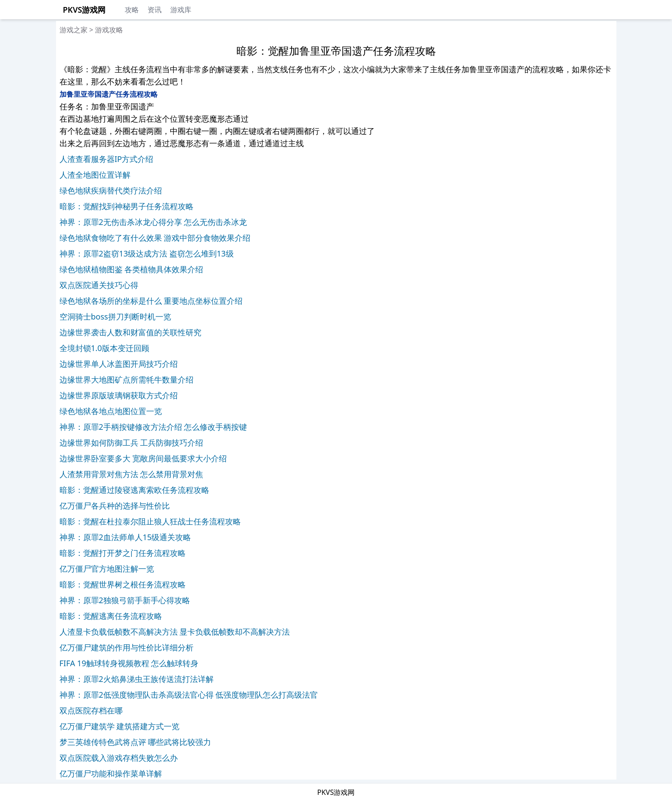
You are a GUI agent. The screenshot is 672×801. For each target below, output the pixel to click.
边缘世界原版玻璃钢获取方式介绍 (119, 395)
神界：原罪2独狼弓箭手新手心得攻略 (125, 600)
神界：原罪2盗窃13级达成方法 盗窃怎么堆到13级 (147, 253)
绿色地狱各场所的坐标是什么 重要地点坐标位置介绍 (151, 301)
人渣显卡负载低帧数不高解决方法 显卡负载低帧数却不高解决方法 (175, 632)
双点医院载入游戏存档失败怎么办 (119, 758)
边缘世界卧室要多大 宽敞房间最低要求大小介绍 (143, 458)
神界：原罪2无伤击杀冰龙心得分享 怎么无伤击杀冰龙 (153, 222)
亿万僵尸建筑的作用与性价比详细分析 (127, 647)
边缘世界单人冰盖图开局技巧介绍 (119, 364)
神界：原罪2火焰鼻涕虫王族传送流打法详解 (137, 679)
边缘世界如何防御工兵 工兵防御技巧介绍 (132, 443)
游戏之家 (74, 30)
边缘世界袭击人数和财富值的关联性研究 (130, 332)
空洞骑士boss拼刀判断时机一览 (115, 316)
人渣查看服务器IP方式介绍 (107, 159)
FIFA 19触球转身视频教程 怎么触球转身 (129, 663)
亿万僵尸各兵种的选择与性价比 (115, 506)
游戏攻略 (109, 30)
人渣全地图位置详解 (95, 175)
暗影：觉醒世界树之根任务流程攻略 (123, 584)
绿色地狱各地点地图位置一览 (111, 411)
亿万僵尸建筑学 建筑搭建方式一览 (120, 726)
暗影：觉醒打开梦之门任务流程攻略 (123, 553)
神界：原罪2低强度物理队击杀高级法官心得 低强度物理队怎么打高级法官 (189, 695)
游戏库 (181, 10)
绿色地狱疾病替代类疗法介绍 (111, 190)
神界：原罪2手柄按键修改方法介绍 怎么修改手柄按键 (153, 427)
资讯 (155, 10)
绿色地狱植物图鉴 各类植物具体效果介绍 (132, 269)
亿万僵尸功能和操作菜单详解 (111, 773)
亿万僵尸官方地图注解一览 (107, 569)
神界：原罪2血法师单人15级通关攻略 (125, 537)
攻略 (132, 10)
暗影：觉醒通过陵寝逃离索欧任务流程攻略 (134, 490)
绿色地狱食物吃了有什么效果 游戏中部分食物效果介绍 (155, 238)
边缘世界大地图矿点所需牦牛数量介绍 (127, 379)
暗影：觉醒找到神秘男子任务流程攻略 (127, 206)
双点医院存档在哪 (91, 710)
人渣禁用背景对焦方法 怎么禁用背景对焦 (132, 474)
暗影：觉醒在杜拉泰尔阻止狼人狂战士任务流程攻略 (150, 521)
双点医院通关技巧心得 (99, 285)
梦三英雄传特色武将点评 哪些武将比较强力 (135, 742)
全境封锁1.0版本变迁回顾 (104, 348)
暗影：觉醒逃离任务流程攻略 (111, 616)
